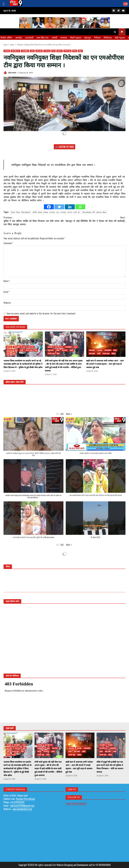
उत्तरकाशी (29, 38)
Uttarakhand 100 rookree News (94, 212)
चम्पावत (64, 38)
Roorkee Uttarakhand (25, 799)
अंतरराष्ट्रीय (92, 350)
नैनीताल (97, 38)
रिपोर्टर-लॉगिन (6, 38)
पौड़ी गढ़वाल (120, 38)
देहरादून (88, 38)
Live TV (122, 32)
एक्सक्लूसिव (25, 51)
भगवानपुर (47, 51)
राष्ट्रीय (16, 350)
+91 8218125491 (17, 802)
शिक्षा (74, 51)
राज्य (53, 51)
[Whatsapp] (80, 207)
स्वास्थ (8, 353)
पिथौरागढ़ (108, 38)
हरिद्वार (80, 51)
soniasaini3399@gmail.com (22, 806)
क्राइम (32, 51)
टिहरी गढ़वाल (76, 38)
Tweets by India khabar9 (76, 804)
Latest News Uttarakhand (20, 212)
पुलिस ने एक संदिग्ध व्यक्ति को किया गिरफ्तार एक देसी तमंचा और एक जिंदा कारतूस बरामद (34, 221)
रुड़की (22, 350)
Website (7, 303)
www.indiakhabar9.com (22, 809)
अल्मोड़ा (19, 38)
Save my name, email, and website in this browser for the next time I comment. (41, 313)
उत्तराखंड (7, 51)
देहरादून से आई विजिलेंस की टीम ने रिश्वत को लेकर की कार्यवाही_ (95, 219)
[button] (69, 414)
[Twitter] (59, 207)
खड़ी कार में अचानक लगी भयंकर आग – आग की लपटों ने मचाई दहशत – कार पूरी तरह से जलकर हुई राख (106, 344)
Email (7, 292)
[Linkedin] (70, 207)
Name (7, 281)
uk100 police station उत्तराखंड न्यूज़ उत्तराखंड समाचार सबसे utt (56, 212)
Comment (8, 243)
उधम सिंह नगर (42, 38)
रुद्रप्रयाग (60, 51)
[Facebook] (49, 207)
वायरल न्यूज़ (68, 51)
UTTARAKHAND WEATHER (64, 582)
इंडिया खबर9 (10, 73)
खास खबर (39, 51)
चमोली (54, 38)
